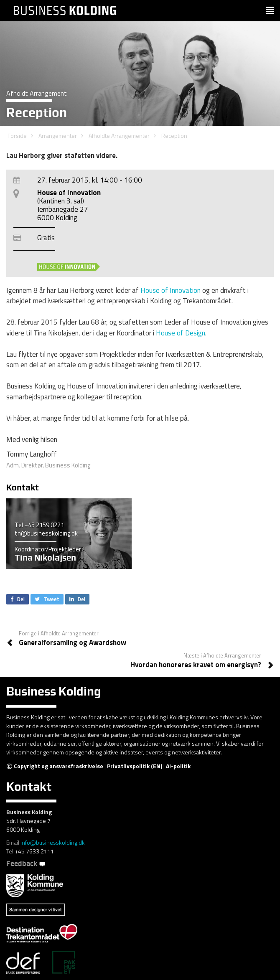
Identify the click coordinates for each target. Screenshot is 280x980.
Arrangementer (58, 136)
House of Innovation (171, 290)
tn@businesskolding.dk (46, 533)
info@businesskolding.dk (53, 842)
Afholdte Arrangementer (119, 136)
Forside (17, 136)
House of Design (181, 333)
